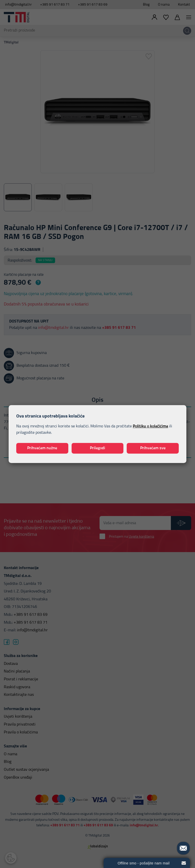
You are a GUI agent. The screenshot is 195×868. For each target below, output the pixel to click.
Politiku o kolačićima (150, 426)
